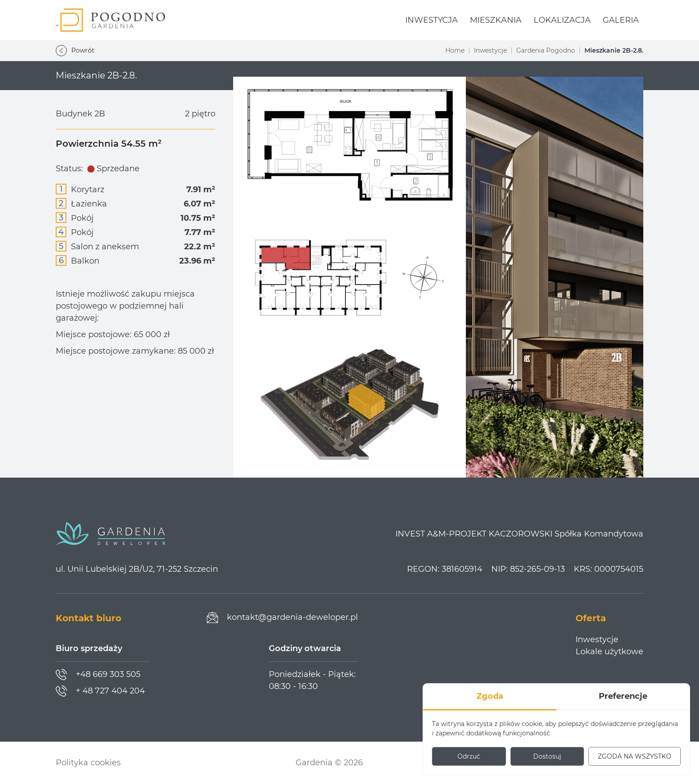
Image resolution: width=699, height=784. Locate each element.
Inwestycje (490, 50)
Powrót (75, 51)
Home (455, 50)
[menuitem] (432, 20)
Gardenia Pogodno (546, 50)
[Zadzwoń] (98, 675)
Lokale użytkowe (609, 652)
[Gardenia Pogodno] (110, 20)
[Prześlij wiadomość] (282, 617)
